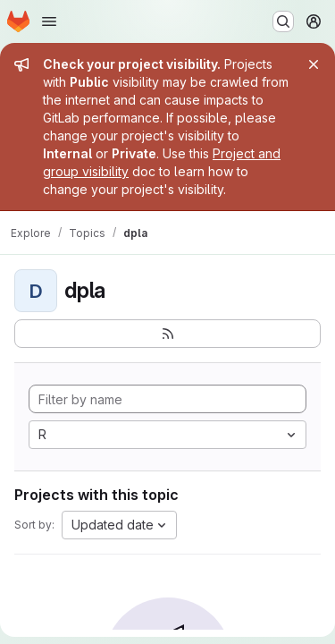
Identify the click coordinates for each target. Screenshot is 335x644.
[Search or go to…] (283, 21)
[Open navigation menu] (49, 21)
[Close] (314, 64)
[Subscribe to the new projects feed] (167, 334)
